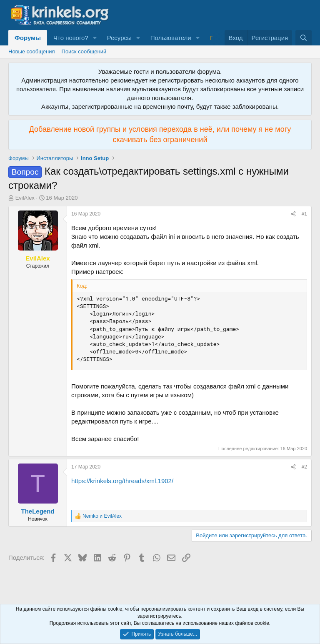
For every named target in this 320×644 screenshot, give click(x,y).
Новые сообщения (32, 51)
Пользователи (171, 38)
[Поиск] (304, 38)
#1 (304, 214)
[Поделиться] (293, 214)
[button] (95, 38)
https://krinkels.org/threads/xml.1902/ (122, 481)
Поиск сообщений (84, 51)
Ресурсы (119, 38)
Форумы (28, 38)
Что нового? (71, 38)
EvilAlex (25, 198)
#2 (304, 467)
